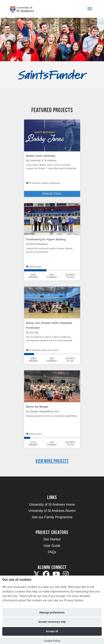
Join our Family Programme (52, 517)
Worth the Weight (37, 407)
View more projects (52, 461)
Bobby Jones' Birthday (41, 156)
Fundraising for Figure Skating (46, 239)
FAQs (52, 552)
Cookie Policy (52, 641)
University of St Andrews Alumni (52, 511)
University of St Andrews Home (52, 505)
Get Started (52, 539)
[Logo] (24, 10)
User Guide (52, 546)
